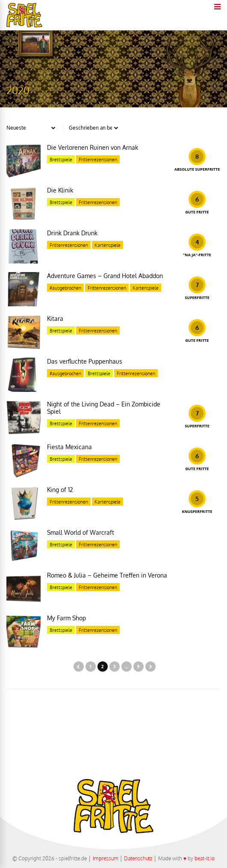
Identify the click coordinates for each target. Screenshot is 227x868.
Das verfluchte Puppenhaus (85, 361)
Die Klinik (60, 190)
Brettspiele (61, 160)
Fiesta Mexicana (69, 447)
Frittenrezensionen (98, 160)
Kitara (55, 318)
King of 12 (60, 490)
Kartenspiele (108, 245)
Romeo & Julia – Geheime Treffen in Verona (107, 575)
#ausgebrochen (65, 288)
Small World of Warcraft (81, 532)
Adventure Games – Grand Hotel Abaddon (105, 276)
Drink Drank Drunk (72, 233)
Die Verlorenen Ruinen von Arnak (93, 147)
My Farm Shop (66, 618)
